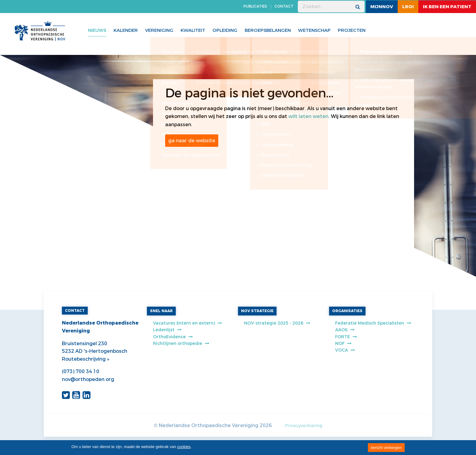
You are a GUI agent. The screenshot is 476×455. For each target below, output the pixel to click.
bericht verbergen (386, 448)
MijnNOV (382, 7)
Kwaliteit (193, 30)
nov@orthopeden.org (88, 379)
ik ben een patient (447, 7)
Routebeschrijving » (85, 359)
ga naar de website (192, 141)
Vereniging (159, 30)
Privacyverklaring (304, 426)
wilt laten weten (308, 116)
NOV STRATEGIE (257, 311)
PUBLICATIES (255, 6)
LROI (408, 7)
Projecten (352, 30)
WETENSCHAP (314, 30)
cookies (184, 447)
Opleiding (225, 30)
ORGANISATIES (347, 311)
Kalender (126, 30)
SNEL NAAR (161, 311)
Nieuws (97, 30)
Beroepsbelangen (268, 30)
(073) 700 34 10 (81, 371)
